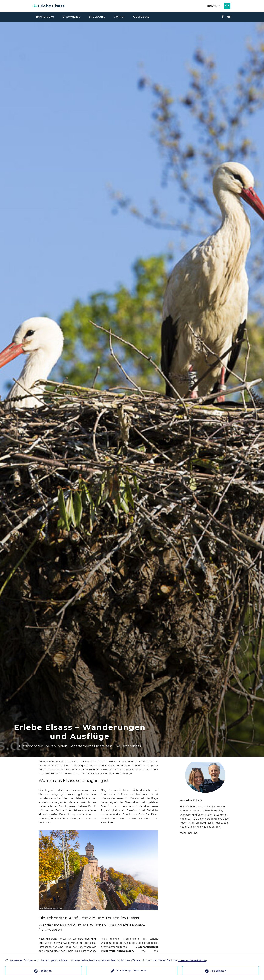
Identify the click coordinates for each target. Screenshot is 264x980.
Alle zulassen (218, 971)
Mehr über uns (188, 833)
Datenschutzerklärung (193, 960)
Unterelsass (71, 17)
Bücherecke (45, 17)
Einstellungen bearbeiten (132, 971)
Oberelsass (141, 17)
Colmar (119, 17)
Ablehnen (46, 971)
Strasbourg (97, 17)
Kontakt (214, 6)
